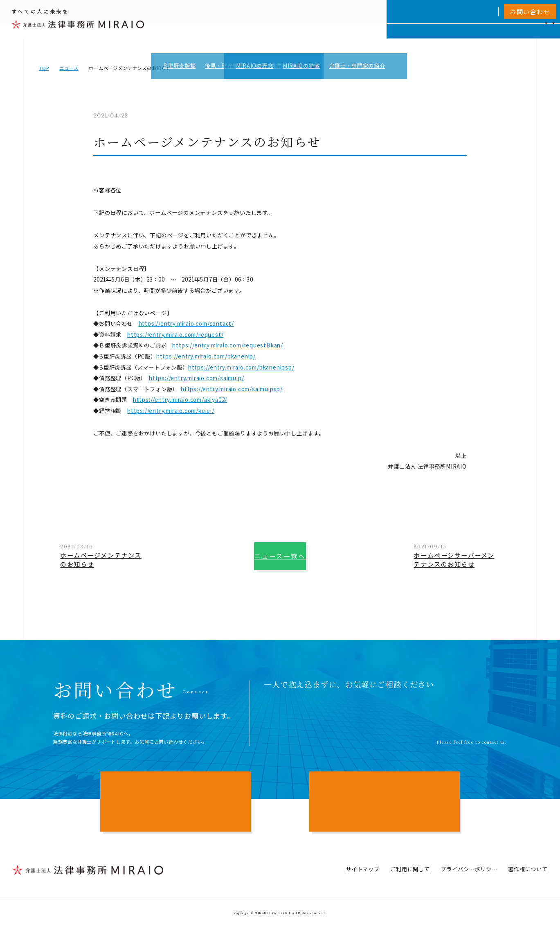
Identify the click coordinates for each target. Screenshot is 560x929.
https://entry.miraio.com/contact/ (186, 324)
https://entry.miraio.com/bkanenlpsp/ (241, 367)
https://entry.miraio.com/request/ (175, 335)
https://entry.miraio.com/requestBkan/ (228, 345)
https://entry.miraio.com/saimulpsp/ (232, 389)
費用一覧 (458, 38)
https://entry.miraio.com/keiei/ (171, 411)
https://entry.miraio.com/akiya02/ (180, 400)
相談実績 (426, 38)
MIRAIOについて (379, 38)
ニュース (69, 68)
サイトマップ (363, 869)
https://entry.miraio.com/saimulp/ (196, 378)
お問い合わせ (530, 11)
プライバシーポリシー (469, 869)
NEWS (487, 38)
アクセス (515, 38)
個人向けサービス (321, 38)
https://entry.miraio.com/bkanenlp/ (206, 356)
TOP (44, 68)
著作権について (528, 869)
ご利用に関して (410, 869)
